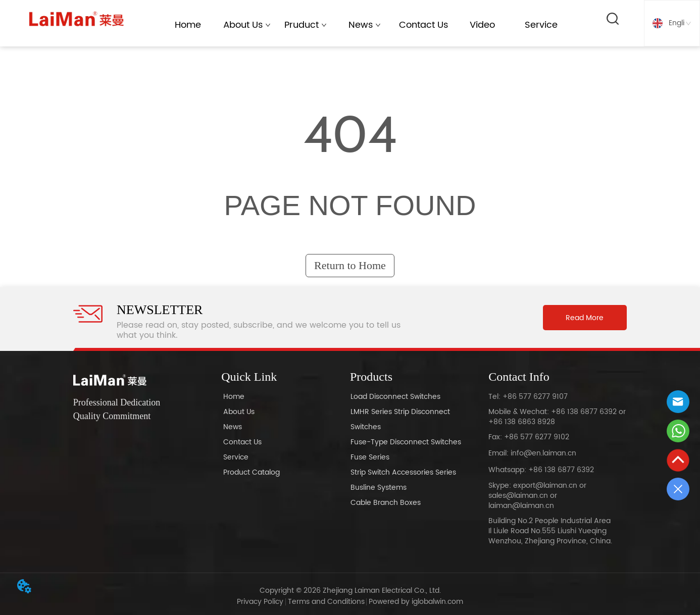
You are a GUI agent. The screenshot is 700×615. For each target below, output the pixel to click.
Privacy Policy (260, 602)
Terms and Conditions (326, 602)
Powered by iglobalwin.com (416, 602)
